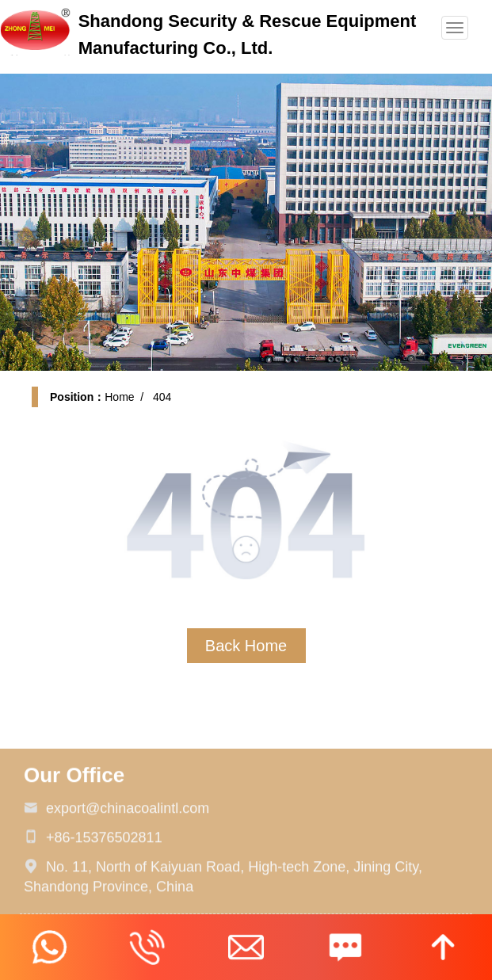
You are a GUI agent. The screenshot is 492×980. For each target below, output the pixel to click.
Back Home (246, 646)
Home (119, 397)
